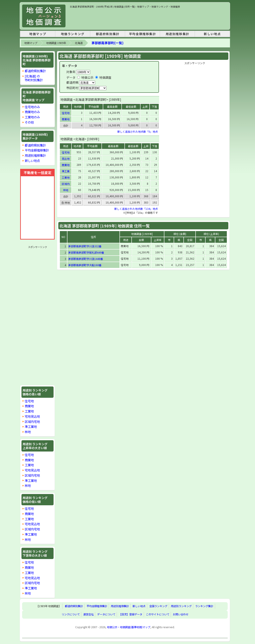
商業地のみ (32, 112)
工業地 (29, 411)
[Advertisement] (149, 18)
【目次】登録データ (131, 615)
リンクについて (71, 615)
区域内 (66, 184)
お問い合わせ (181, 615)
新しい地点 (212, 34)
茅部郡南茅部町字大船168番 (85, 265)
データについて (106, 615)
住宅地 (29, 401)
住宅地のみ (32, 107)
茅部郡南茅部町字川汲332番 (85, 246)
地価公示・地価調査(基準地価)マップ (129, 627)
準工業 (66, 171)
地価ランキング (73, 34)
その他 (29, 122)
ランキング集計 (204, 606)
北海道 (79, 43)
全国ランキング (158, 606)
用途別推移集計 (177, 34)
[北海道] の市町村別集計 (34, 78)
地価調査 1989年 (56, 43)
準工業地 (31, 426)
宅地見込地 (32, 416)
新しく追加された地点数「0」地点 (138, 131)
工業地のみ (32, 117)
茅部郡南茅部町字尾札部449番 (86, 252)
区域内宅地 (32, 421)
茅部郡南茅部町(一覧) (107, 43)
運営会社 (88, 615)
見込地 (66, 159)
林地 (28, 432)
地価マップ (38, 34)
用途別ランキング (181, 606)
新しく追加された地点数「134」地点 (136, 209)
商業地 (29, 406)
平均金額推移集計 (143, 34)
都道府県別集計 (108, 34)
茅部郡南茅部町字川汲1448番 (86, 259)
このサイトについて (158, 615)
